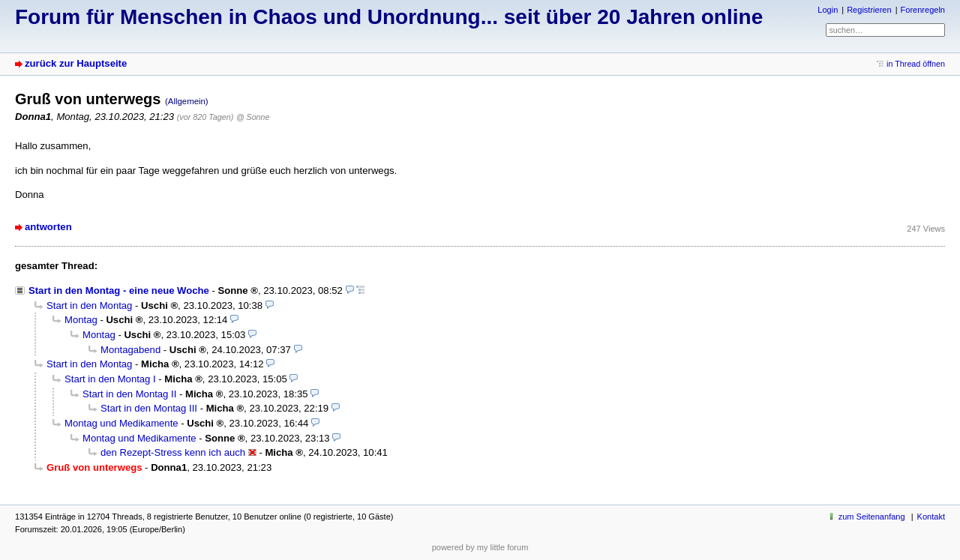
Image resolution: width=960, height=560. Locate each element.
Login (828, 10)
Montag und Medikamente (121, 423)
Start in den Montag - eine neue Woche (119, 290)
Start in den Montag (89, 305)
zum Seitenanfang (872, 517)
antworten (48, 227)
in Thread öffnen (916, 64)
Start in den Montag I (110, 379)
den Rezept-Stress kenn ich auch (173, 452)
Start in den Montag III (149, 408)
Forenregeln (923, 10)
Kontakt (931, 517)
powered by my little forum (480, 547)
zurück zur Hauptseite (76, 63)
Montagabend (130, 350)
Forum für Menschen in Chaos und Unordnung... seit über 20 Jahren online (389, 17)
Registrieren (869, 10)
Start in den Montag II (129, 394)
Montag (81, 320)
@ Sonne (253, 117)
